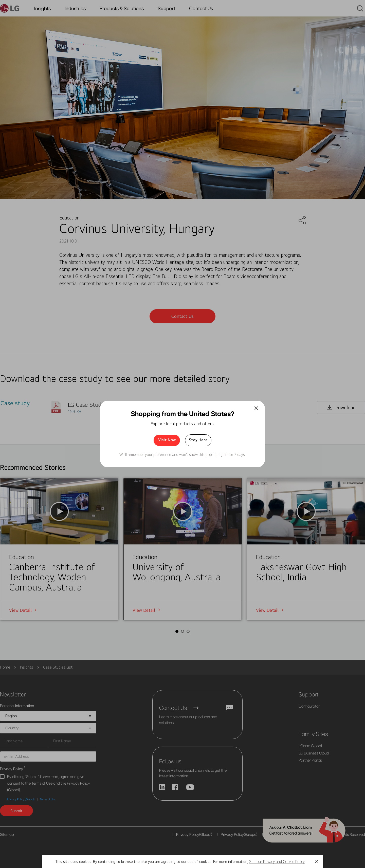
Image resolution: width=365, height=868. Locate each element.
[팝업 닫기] (256, 408)
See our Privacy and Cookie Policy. (277, 862)
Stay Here (198, 440)
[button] (316, 862)
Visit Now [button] (167, 440)
